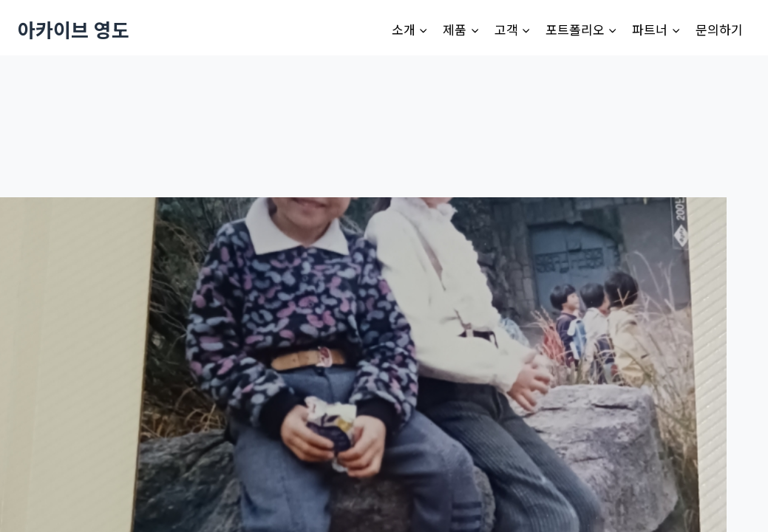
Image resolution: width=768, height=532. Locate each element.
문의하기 (719, 29)
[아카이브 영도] (74, 29)
